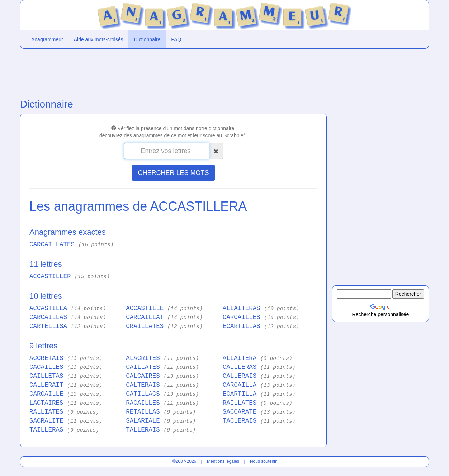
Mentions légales (223, 461)
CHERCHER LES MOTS (173, 173)
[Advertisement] (173, 72)
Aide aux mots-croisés (99, 39)
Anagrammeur (47, 39)
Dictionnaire (147, 39)
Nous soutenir (263, 461)
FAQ (176, 39)
